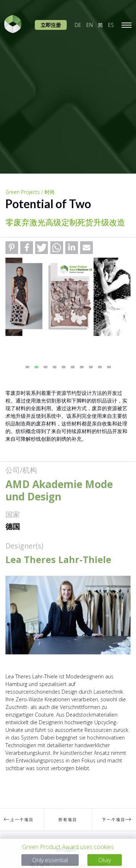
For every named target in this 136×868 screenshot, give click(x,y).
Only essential (50, 860)
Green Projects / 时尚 (30, 192)
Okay (105, 860)
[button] (12, 248)
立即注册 (51, 25)
